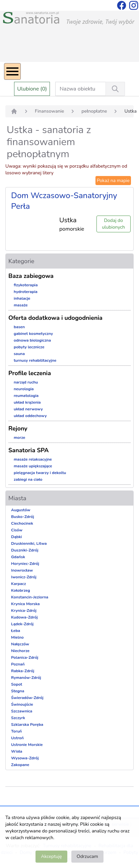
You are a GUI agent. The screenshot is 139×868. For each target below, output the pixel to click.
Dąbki (16, 537)
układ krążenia (27, 402)
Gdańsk (18, 557)
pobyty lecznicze (29, 347)
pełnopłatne (94, 111)
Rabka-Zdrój (23, 671)
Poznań (18, 664)
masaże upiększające (33, 466)
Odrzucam (87, 856)
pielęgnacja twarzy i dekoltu (40, 473)
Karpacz (18, 584)
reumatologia (26, 396)
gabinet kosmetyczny (33, 334)
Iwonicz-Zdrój (24, 577)
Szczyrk (18, 718)
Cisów (17, 530)
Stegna (18, 691)
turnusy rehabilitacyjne (35, 360)
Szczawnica (22, 711)
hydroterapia (26, 292)
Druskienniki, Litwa (29, 543)
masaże (21, 305)
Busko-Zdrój (23, 517)
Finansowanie (49, 111)
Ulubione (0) (32, 89)
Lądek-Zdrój (22, 624)
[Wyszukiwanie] (115, 89)
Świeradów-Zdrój (27, 698)
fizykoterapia (26, 285)
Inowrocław (22, 570)
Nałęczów (20, 644)
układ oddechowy (30, 416)
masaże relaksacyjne (33, 459)
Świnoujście (22, 704)
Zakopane (20, 765)
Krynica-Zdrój (24, 611)
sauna (19, 354)
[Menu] (12, 71)
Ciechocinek (22, 523)
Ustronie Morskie (27, 745)
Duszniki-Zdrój (25, 550)
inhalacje (22, 298)
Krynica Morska (25, 604)
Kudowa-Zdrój (24, 617)
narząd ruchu (26, 382)
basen (19, 327)
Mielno (17, 637)
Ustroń (17, 738)
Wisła (17, 751)
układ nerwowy (28, 409)
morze (19, 438)
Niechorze (20, 651)
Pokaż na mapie (113, 181)
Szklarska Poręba (27, 725)
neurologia (24, 389)
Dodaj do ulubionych (114, 224)
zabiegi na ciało (28, 479)
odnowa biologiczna (32, 340)
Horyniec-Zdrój (25, 564)
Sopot (17, 684)
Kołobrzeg (21, 590)
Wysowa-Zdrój (25, 758)
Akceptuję (51, 856)
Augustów (21, 510)
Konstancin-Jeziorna (30, 597)
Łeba (16, 631)
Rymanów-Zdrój (26, 678)
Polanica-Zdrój (25, 657)
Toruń (16, 731)
